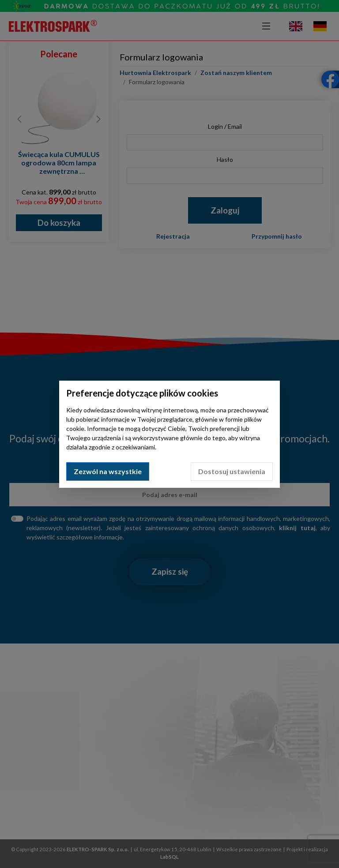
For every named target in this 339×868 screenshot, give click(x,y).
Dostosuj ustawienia (232, 471)
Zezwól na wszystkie (108, 471)
